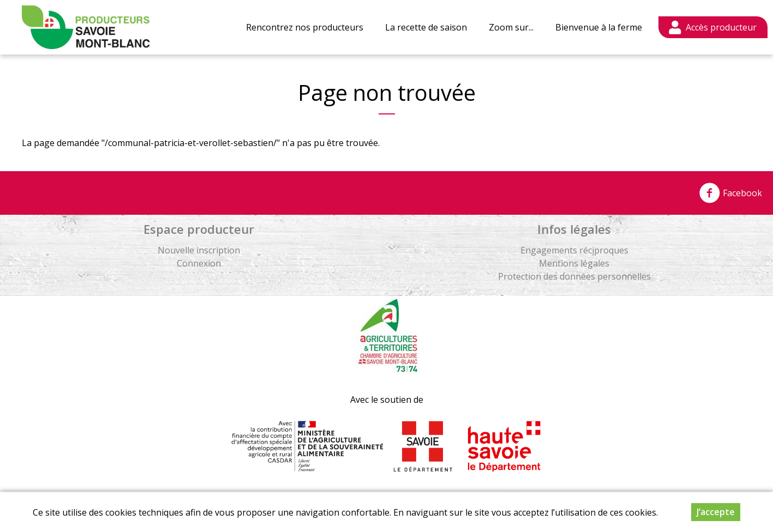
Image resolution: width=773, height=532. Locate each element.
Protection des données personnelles (574, 276)
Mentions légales (574, 263)
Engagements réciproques (574, 250)
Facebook (730, 193)
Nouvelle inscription (199, 250)
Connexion (199, 263)
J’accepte (716, 512)
